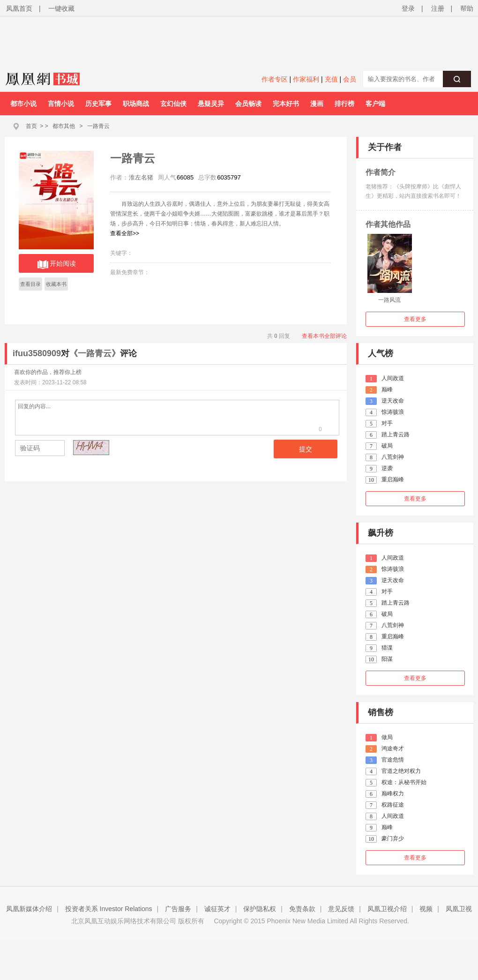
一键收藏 (61, 8)
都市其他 (64, 126)
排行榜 (344, 104)
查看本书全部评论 (324, 336)
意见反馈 (341, 909)
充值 (331, 79)
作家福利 (306, 79)
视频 (426, 909)
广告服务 (178, 909)
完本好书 (286, 104)
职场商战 (136, 104)
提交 (306, 449)
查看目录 (30, 284)
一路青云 (98, 126)
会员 (350, 79)
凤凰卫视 (459, 909)
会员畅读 (248, 104)
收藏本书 (56, 284)
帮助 (467, 8)
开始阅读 (56, 264)
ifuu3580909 (37, 353)
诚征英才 (217, 909)
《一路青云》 (95, 353)
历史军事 (98, 104)
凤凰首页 (19, 8)
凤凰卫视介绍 (387, 909)
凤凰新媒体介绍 (29, 909)
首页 (31, 126)
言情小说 (61, 104)
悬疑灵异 (211, 104)
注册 (438, 8)
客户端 (375, 104)
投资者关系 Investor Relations (109, 909)
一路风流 (389, 300)
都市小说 (23, 104)
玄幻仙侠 (173, 104)
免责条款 (302, 909)
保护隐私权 (260, 909)
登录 (408, 8)
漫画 (317, 104)
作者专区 (275, 79)
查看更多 (415, 319)
